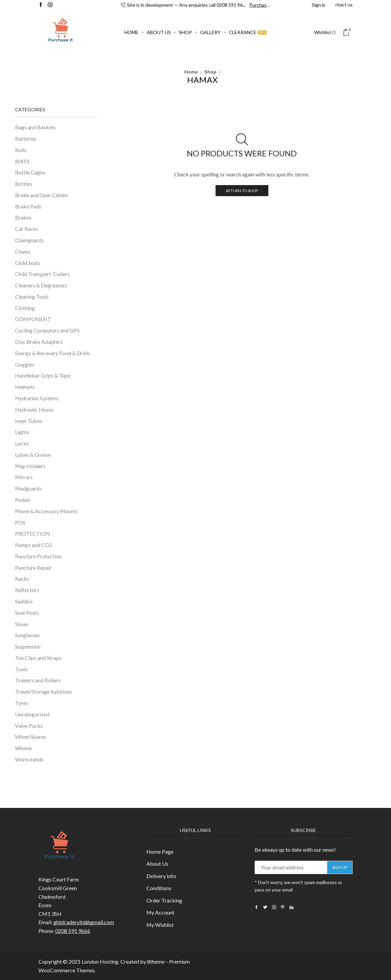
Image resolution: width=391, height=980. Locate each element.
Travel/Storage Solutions (43, 691)
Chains (23, 251)
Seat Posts (27, 613)
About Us (159, 32)
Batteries (26, 138)
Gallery (210, 32)
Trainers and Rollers (38, 680)
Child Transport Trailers (42, 274)
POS (20, 522)
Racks (22, 579)
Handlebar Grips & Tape (43, 375)
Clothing (25, 308)
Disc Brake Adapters (39, 342)
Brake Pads (28, 206)
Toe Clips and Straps (38, 658)
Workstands (29, 759)
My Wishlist (160, 925)
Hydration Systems (37, 398)
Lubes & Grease (33, 455)
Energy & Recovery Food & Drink (52, 353)
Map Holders (30, 466)
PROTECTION (33, 533)
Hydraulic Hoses (34, 409)
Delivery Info (161, 876)
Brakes (23, 217)
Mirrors (24, 477)
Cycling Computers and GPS (47, 330)
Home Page (160, 852)
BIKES (22, 161)
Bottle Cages (30, 172)
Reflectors (27, 590)
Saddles (24, 601)
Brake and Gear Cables (41, 195)
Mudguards (28, 488)
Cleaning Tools (32, 297)
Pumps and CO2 (34, 545)
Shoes (22, 624)
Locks (22, 443)
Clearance (248, 32)
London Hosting (100, 961)
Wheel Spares (31, 737)
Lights (22, 432)
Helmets (25, 387)
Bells (21, 150)
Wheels (24, 748)
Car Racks (27, 229)
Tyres (22, 703)
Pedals (23, 500)
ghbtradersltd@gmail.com (84, 922)
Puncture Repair (33, 568)
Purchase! (260, 5)
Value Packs (29, 726)
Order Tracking (164, 900)
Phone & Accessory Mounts (46, 511)
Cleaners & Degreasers (41, 285)
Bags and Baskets (35, 127)
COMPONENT (33, 319)
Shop (185, 32)
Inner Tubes (29, 421)
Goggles (25, 364)
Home (131, 32)
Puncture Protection (38, 556)
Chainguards (29, 240)
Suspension (28, 646)
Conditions (159, 888)
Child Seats (28, 263)
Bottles (24, 184)
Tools (21, 669)
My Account (160, 912)
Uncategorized (32, 714)
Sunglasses (27, 635)
